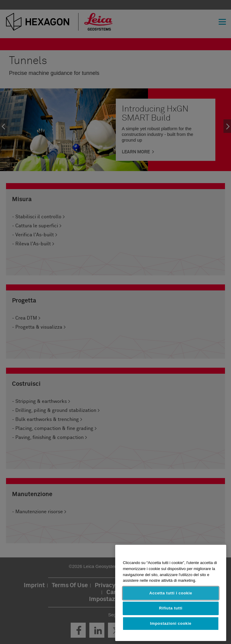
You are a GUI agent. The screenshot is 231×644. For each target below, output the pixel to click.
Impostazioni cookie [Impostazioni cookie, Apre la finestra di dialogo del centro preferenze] (171, 623)
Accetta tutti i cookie (171, 593)
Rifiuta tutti (171, 608)
